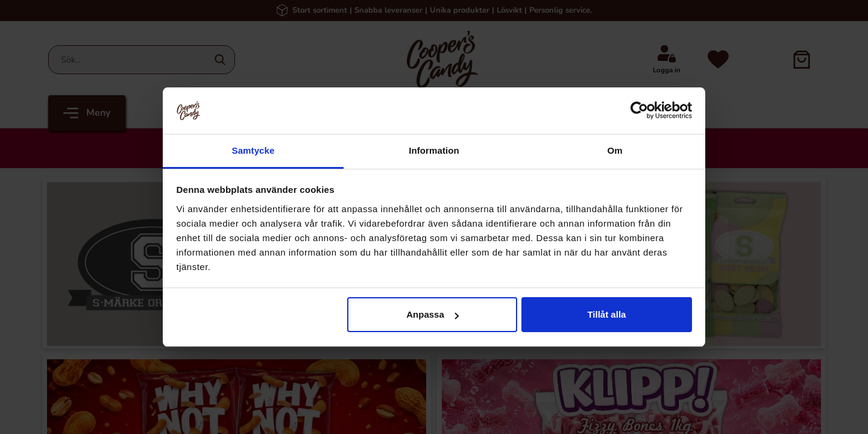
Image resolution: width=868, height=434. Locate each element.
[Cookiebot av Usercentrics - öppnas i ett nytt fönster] (639, 110)
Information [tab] (434, 150)
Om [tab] (615, 150)
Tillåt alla (606, 314)
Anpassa (432, 314)
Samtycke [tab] (253, 150)
